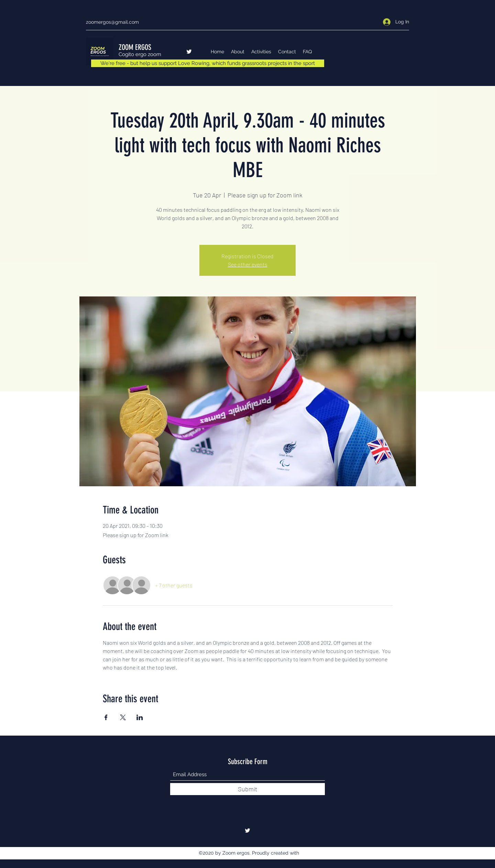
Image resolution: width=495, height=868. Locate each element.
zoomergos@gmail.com (112, 22)
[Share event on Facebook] (106, 717)
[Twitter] (189, 52)
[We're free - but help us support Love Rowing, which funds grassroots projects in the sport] (208, 63)
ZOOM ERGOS (135, 47)
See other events (248, 264)
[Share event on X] (123, 717)
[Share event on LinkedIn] (140, 717)
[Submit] (247, 789)
